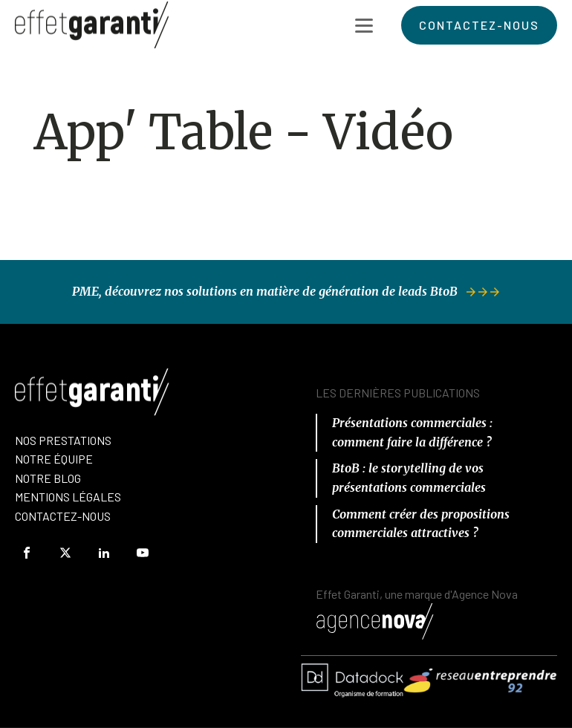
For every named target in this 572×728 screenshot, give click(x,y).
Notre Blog (48, 478)
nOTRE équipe (54, 459)
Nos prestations (63, 440)
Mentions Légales (68, 497)
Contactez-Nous (63, 516)
